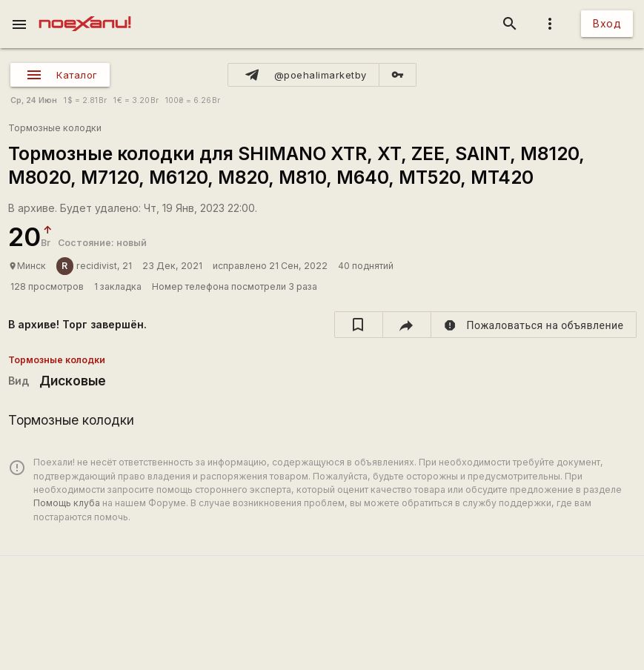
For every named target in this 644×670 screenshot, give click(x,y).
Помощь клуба (67, 503)
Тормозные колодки (55, 128)
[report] (534, 325)
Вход (607, 23)
